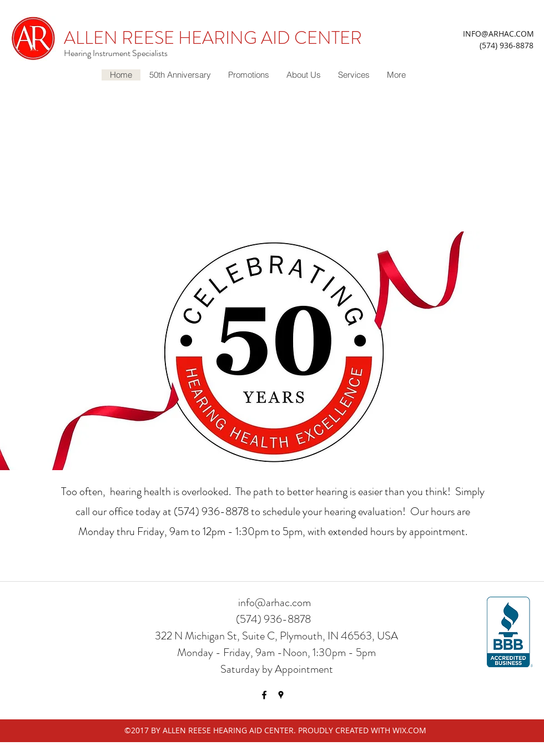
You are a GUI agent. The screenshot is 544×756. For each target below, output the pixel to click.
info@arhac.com (274, 603)
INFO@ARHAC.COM (498, 34)
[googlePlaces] (281, 695)
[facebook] (264, 695)
